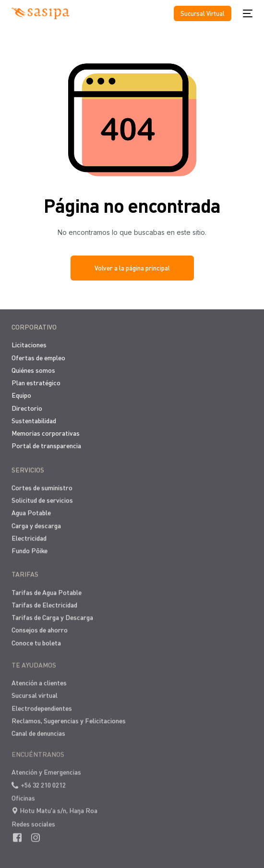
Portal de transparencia (46, 445)
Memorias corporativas (46, 432)
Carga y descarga (36, 524)
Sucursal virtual (35, 691)
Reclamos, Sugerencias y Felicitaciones (69, 717)
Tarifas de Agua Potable (47, 590)
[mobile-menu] (247, 13)
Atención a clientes (39, 679)
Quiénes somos (33, 369)
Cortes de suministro (42, 486)
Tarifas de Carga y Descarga (52, 615)
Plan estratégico (36, 382)
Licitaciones (29, 344)
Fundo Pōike (30, 549)
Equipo (21, 395)
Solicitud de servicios (42, 499)
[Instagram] (36, 831)
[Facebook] (17, 831)
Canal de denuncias (38, 729)
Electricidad (29, 536)
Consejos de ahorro (40, 628)
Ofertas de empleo (38, 357)
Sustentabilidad (34, 420)
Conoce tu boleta (36, 641)
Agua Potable (31, 511)
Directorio (27, 407)
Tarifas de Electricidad (44, 603)
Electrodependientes (42, 704)
